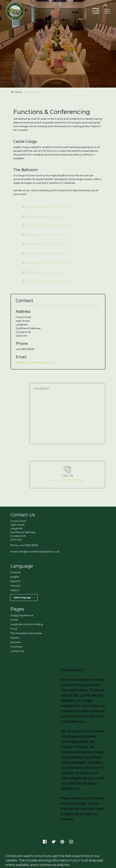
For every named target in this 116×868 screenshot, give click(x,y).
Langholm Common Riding (27, 624)
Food (14, 629)
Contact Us (17, 651)
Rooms (15, 638)
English (15, 577)
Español (15, 581)
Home (14, 620)
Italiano (15, 590)
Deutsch (16, 572)
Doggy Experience (22, 615)
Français (15, 586)
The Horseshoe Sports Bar (26, 633)
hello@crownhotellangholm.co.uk (36, 363)
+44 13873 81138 (29, 545)
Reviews (15, 642)
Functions (16, 647)
